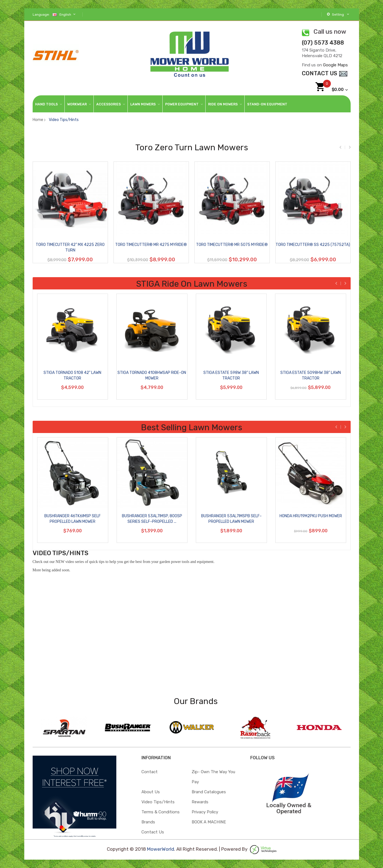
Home (38, 120)
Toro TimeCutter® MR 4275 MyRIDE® (152, 245)
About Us (151, 792)
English (65, 14)
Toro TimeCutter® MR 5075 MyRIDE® (233, 245)
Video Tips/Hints (64, 120)
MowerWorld (161, 849)
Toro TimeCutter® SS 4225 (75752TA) (313, 245)
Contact (150, 772)
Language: (41, 14)
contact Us (325, 73)
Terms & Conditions (161, 812)
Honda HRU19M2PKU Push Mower (313, 516)
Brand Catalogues (209, 792)
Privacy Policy (205, 812)
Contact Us (153, 832)
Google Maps (335, 65)
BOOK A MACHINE (209, 822)
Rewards (200, 802)
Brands (148, 822)
